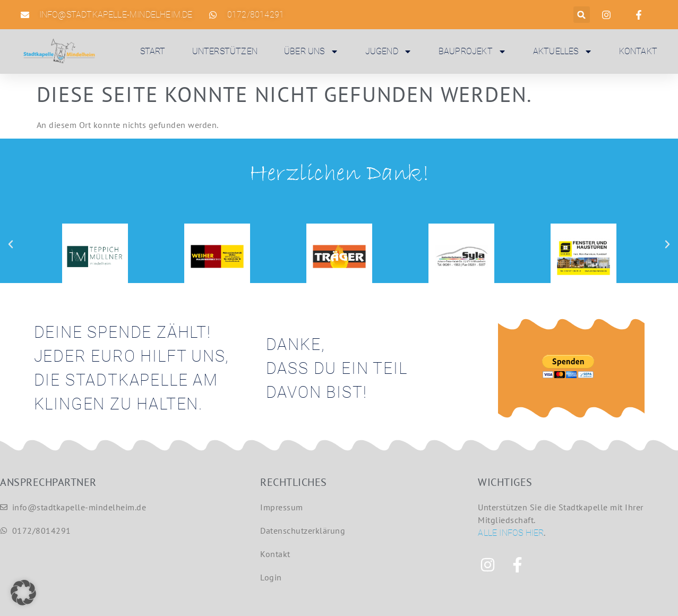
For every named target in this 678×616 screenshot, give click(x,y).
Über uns (311, 52)
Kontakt (638, 51)
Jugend (389, 52)
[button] (582, 15)
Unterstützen (225, 51)
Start (153, 51)
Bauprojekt (473, 52)
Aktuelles (563, 52)
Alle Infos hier (511, 533)
